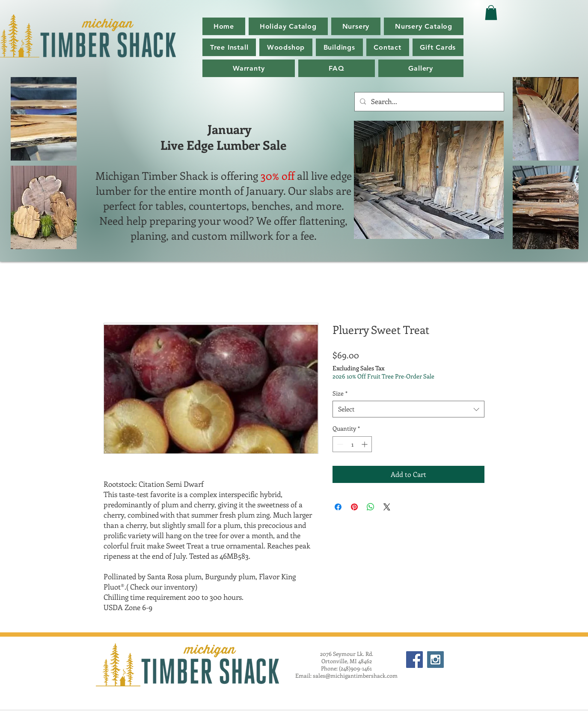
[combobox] (408, 409)
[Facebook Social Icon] (414, 660)
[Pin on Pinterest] (354, 507)
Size (340, 393)
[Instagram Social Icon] (435, 660)
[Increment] (365, 444)
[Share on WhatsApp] (371, 507)
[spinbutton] (352, 444)
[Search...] (428, 102)
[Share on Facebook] (338, 507)
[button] (424, 26)
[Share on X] (387, 507)
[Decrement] (339, 444)
